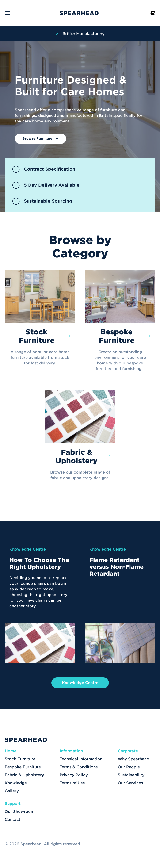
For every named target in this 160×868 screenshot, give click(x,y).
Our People (129, 767)
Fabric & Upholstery (24, 775)
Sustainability (131, 775)
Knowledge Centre (80, 683)
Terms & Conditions (79, 767)
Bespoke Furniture (23, 767)
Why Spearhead (133, 759)
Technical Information (81, 759)
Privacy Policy (74, 775)
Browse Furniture (37, 138)
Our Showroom (20, 812)
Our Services (130, 783)
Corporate (128, 751)
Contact (13, 820)
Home (11, 751)
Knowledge (16, 783)
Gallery (12, 791)
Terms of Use (72, 783)
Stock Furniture (20, 759)
